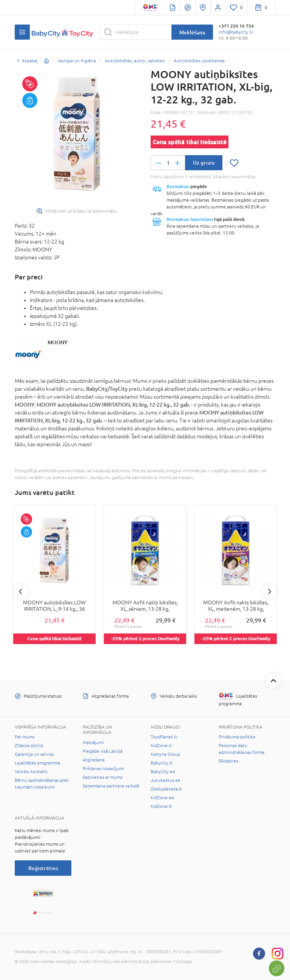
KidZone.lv (161, 746)
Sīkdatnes (228, 761)
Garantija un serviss (34, 754)
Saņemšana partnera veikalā (111, 786)
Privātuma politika (237, 737)
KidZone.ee (162, 798)
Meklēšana (192, 32)
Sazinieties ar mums (103, 777)
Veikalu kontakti (31, 772)
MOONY (58, 342)
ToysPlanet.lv (164, 737)
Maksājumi (93, 743)
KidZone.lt (161, 806)
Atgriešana (94, 760)
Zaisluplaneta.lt (166, 789)
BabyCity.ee (163, 772)
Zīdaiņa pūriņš (29, 746)
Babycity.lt (162, 763)
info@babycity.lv (236, 32)
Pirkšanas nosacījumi (103, 769)
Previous (20, 592)
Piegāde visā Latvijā (103, 751)
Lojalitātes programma (37, 763)
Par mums (25, 737)
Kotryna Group (165, 754)
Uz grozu (204, 163)
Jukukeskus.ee (166, 780)
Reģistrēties (43, 868)
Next (270, 592)
